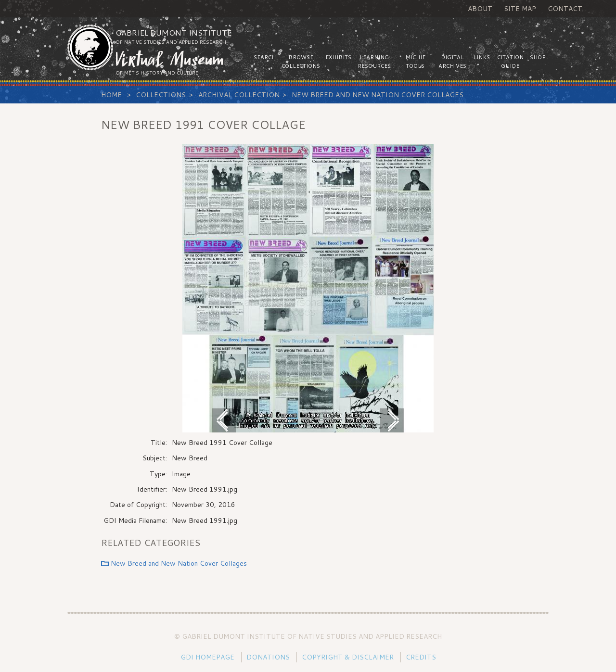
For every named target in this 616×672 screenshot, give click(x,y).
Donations (268, 657)
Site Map (520, 9)
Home (111, 95)
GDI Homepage (207, 657)
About (480, 9)
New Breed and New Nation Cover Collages (378, 95)
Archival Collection (239, 95)
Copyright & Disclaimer (348, 657)
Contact (565, 9)
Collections (161, 95)
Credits (421, 657)
